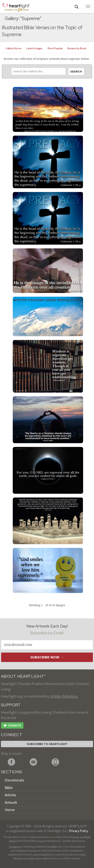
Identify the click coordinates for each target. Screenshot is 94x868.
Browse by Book (77, 48)
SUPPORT (11, 705)
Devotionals (14, 780)
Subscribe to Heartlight (47, 744)
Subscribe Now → (47, 657)
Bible (9, 788)
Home (10, 810)
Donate (12, 726)
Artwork (11, 802)
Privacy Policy (79, 831)
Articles (10, 795)
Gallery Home (14, 48)
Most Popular (55, 48)
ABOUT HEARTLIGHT (23, 676)
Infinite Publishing (64, 696)
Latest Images (34, 48)
